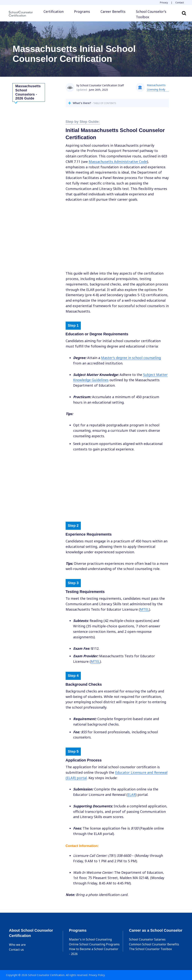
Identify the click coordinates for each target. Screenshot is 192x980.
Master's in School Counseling (90, 939)
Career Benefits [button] (113, 11)
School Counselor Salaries (147, 939)
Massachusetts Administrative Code (118, 162)
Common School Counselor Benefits (154, 944)
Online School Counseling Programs (94, 944)
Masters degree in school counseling (131, 358)
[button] (155, 14)
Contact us (16, 950)
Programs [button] (82, 11)
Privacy (164, 2)
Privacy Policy (97, 975)
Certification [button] (54, 11)
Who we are (17, 945)
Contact (180, 2)
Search (184, 13)
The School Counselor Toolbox (150, 949)
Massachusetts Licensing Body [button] (156, 87)
